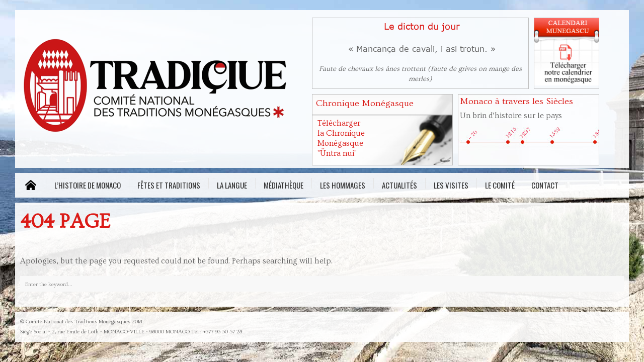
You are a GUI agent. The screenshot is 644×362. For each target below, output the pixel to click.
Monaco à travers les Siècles (516, 101)
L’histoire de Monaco (88, 184)
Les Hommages (343, 184)
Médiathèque (284, 184)
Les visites (451, 184)
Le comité (500, 184)
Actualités (399, 184)
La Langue (232, 184)
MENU (30, 185)
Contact (545, 184)
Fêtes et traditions (169, 184)
